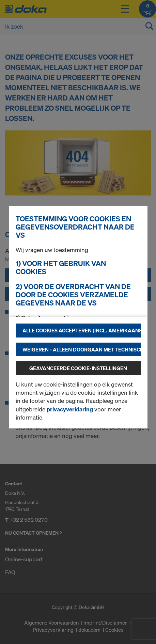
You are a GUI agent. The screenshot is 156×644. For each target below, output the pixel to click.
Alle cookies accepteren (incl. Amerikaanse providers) (82, 330)
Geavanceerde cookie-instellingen (78, 368)
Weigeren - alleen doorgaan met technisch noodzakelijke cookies (82, 349)
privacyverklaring (70, 409)
